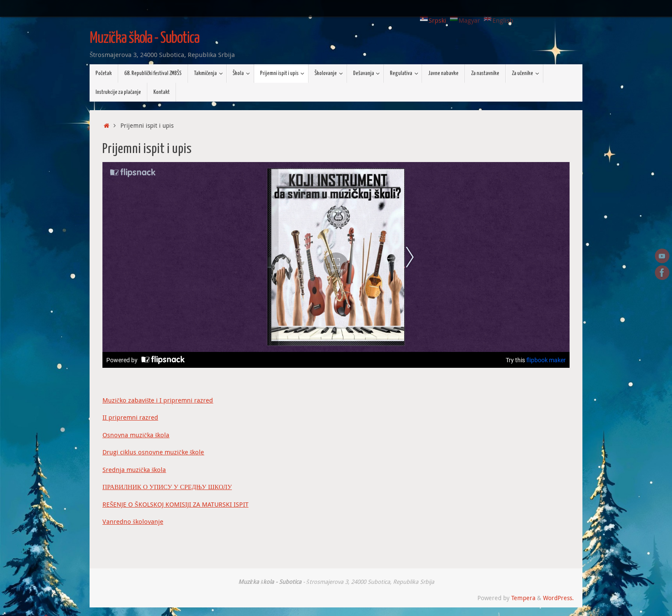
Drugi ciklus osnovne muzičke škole (153, 452)
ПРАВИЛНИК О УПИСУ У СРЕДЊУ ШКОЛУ (167, 487)
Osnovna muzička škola (136, 435)
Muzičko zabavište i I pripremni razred (158, 400)
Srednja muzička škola (134, 469)
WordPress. (558, 598)
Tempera (523, 598)
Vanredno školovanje (133, 521)
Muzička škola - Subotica (144, 39)
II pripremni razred (130, 417)
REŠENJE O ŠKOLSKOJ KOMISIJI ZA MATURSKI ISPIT (175, 504)
